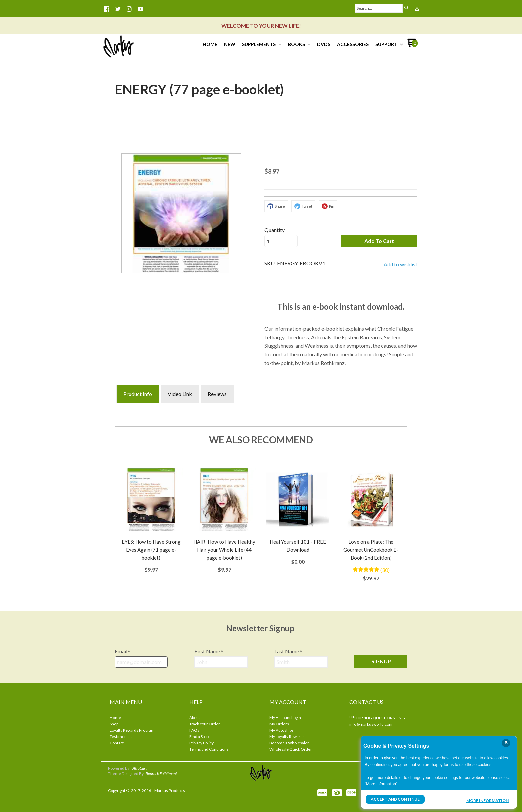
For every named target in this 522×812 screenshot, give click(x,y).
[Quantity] (281, 241)
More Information (488, 800)
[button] (379, 241)
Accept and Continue (395, 799)
